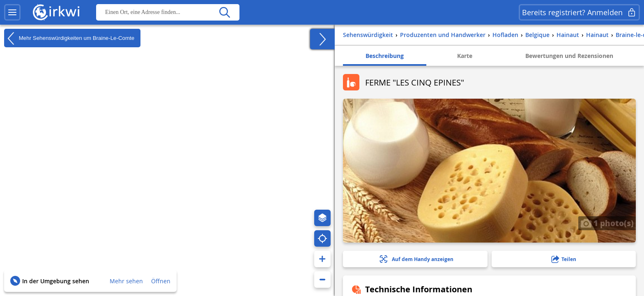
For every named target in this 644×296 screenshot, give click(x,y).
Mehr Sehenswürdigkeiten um (69, 38)
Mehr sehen (126, 281)
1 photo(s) (607, 223)
